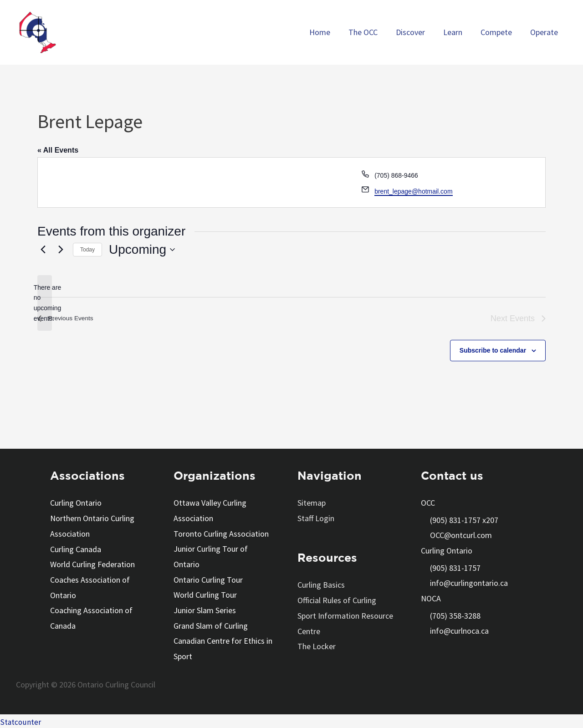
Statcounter (20, 720)
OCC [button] (428, 503)
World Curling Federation (92, 564)
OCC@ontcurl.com (461, 535)
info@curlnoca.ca (459, 631)
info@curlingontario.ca (469, 583)
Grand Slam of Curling (211, 624)
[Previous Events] (43, 250)
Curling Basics (321, 585)
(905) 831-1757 (455, 568)
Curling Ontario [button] (447, 551)
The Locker (317, 646)
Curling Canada (76, 549)
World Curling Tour (205, 594)
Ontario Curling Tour (208, 579)
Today (87, 250)
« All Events (58, 150)
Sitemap (312, 503)
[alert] (45, 303)
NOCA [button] (431, 598)
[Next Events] (61, 250)
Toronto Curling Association (221, 533)
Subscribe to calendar (493, 350)
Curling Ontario (76, 503)
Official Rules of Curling (337, 600)
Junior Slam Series (205, 609)
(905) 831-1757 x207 (464, 520)
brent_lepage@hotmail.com (413, 191)
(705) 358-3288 (455, 616)
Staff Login (316, 518)
